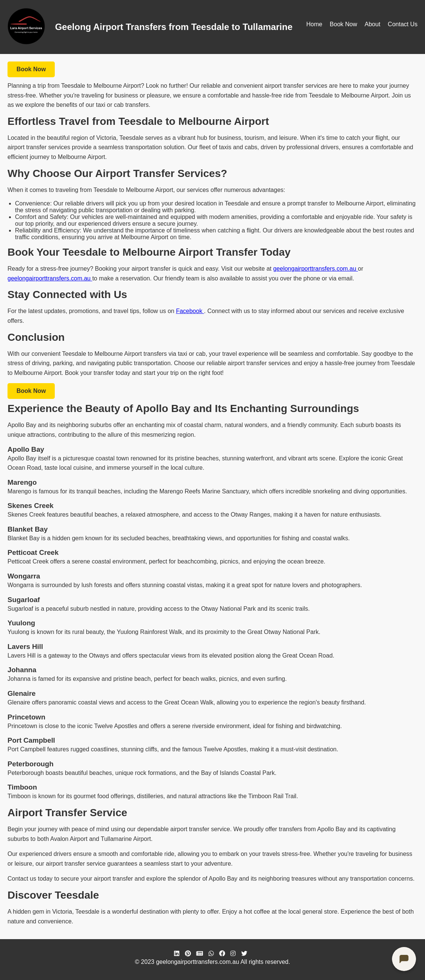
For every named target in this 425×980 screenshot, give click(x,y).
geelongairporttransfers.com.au (315, 269)
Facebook (190, 311)
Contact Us (403, 24)
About (372, 24)
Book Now (343, 24)
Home (314, 24)
